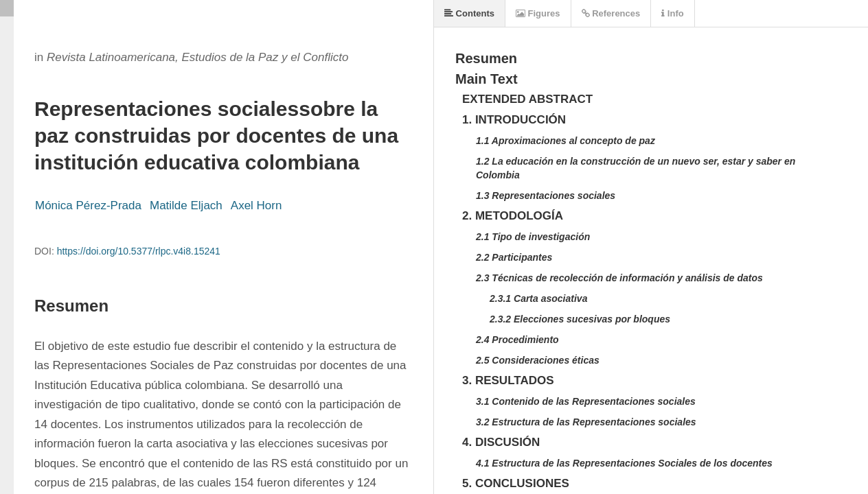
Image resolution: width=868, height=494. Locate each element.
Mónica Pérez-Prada (88, 205)
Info (672, 13)
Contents (469, 13)
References (611, 13)
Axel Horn (256, 205)
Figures (538, 13)
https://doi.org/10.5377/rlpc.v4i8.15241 (139, 251)
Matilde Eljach (186, 205)
